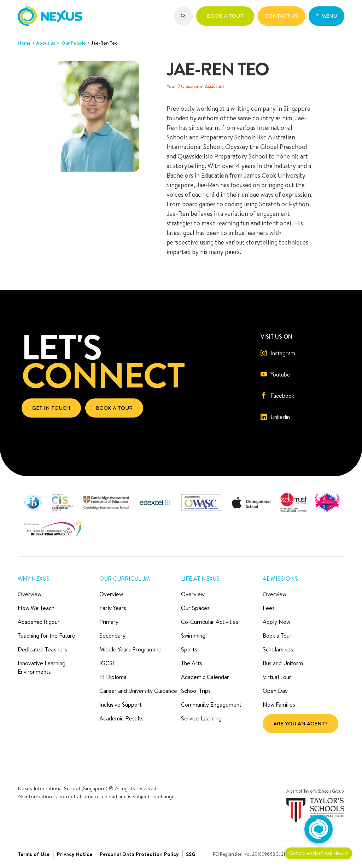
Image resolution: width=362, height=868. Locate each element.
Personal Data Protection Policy (139, 854)
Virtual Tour (277, 677)
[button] (183, 16)
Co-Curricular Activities (210, 622)
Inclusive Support (121, 705)
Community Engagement (211, 705)
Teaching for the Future (46, 636)
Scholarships (278, 649)
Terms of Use (34, 854)
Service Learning (201, 718)
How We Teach (36, 608)
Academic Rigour (39, 622)
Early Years (113, 608)
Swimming (193, 636)
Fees (269, 608)
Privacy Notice (75, 854)
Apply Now (276, 622)
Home (24, 43)
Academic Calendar (205, 677)
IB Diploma (113, 677)
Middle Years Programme (130, 649)
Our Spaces (195, 608)
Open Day (275, 691)
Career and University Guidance (138, 691)
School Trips (196, 691)
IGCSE (107, 663)
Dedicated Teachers (42, 649)
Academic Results (121, 718)
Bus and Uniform (283, 663)
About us (46, 43)
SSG (191, 854)
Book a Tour (277, 636)
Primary (109, 622)
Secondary (112, 636)
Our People (74, 43)
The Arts (192, 663)
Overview (30, 594)
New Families (279, 705)
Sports (189, 649)
